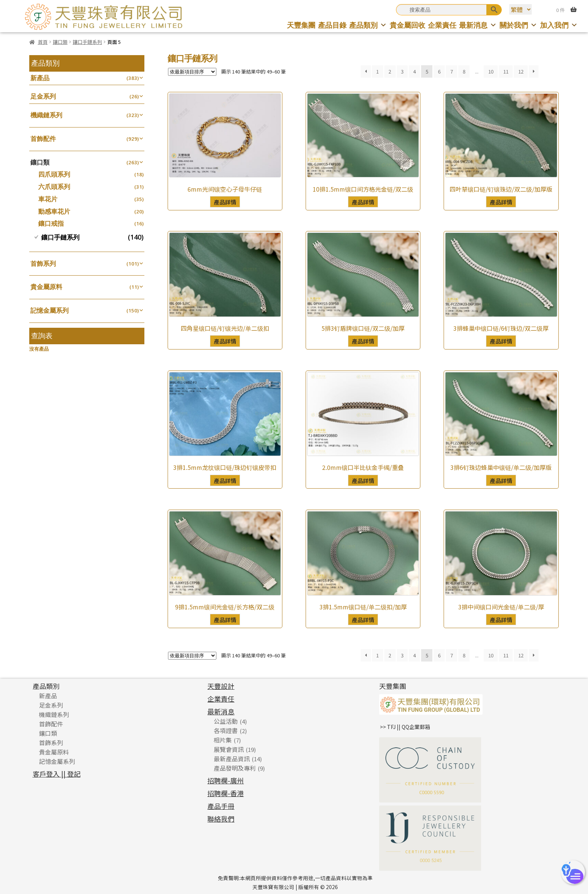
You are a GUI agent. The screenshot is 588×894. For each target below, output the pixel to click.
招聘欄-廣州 (226, 780)
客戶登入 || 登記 (57, 774)
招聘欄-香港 (226, 793)
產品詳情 (225, 202)
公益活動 (226, 721)
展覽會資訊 (229, 749)
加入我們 (559, 25)
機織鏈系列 (46, 115)
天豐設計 (221, 686)
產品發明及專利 (235, 768)
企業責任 (442, 25)
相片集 (223, 740)
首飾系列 (43, 263)
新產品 (40, 78)
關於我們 (518, 25)
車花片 (48, 199)
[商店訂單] (192, 72)
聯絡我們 (221, 819)
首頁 (43, 42)
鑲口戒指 (51, 223)
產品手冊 (221, 806)
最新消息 (478, 25)
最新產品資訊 (232, 759)
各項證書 (226, 730)
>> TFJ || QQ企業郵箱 (405, 727)
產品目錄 (332, 25)
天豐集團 (301, 25)
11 (506, 71)
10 (491, 71)
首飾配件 (43, 139)
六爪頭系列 (54, 187)
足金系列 (43, 96)
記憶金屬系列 (49, 310)
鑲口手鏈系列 (87, 42)
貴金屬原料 (46, 287)
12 (521, 71)
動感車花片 (54, 211)
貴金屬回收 (407, 25)
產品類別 (368, 25)
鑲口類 (60, 42)
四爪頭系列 (54, 174)
